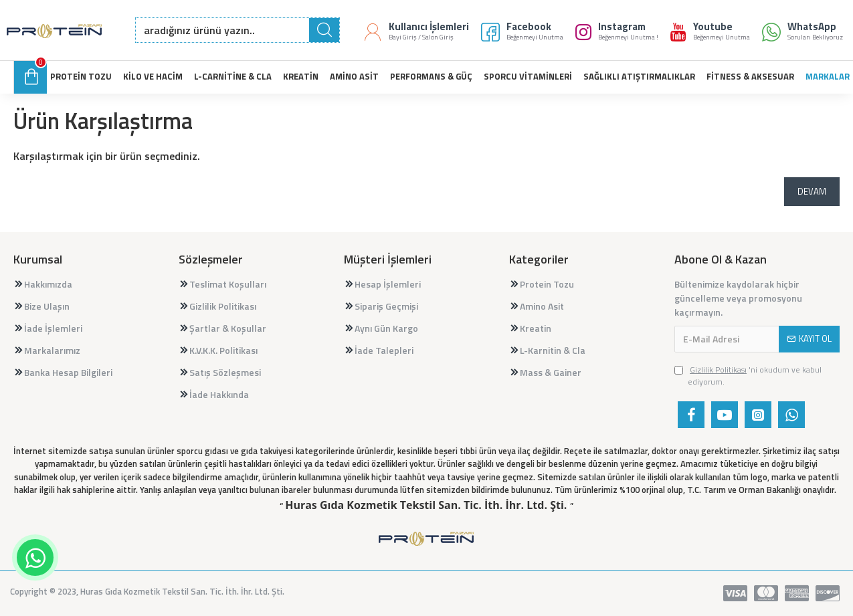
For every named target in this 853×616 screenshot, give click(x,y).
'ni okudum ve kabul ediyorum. (748, 376)
